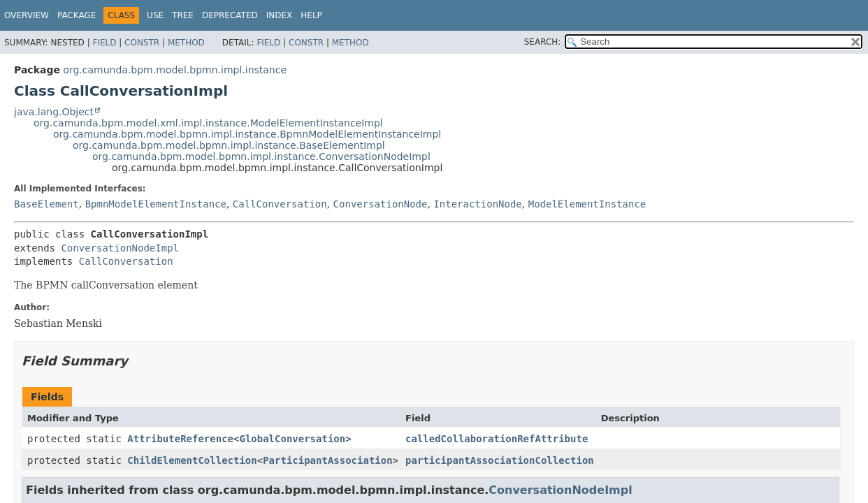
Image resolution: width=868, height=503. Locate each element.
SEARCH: (543, 42)
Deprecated (230, 15)
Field (104, 43)
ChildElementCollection (192, 460)
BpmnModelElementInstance (156, 204)
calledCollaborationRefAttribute (497, 439)
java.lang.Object (54, 112)
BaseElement (46, 204)
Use (155, 15)
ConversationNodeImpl (120, 248)
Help (311, 15)
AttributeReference (180, 439)
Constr (142, 43)
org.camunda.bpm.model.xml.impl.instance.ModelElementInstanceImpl (208, 123)
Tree (183, 15)
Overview (27, 15)
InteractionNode (477, 204)
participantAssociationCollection (500, 460)
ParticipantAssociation (327, 460)
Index (280, 15)
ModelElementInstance (587, 204)
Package (77, 15)
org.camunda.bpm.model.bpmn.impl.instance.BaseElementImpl (229, 145)
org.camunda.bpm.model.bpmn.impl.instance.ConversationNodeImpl (261, 156)
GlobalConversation (292, 439)
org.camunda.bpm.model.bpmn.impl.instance (175, 70)
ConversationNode (381, 204)
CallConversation (280, 204)
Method (186, 43)
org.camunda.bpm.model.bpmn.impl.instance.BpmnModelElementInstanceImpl (247, 134)
